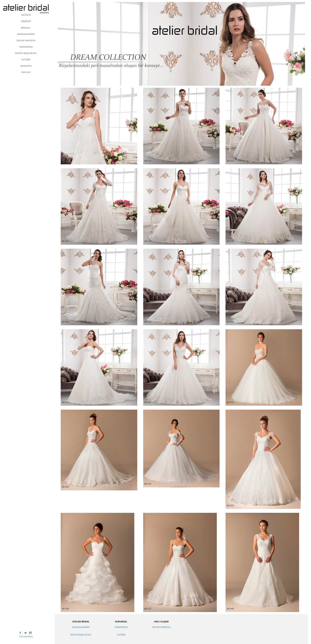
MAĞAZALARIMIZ (81, 627)
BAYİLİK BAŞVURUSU (81, 635)
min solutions (26, 636)
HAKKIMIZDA (121, 627)
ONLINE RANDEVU (161, 627)
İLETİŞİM (121, 635)
